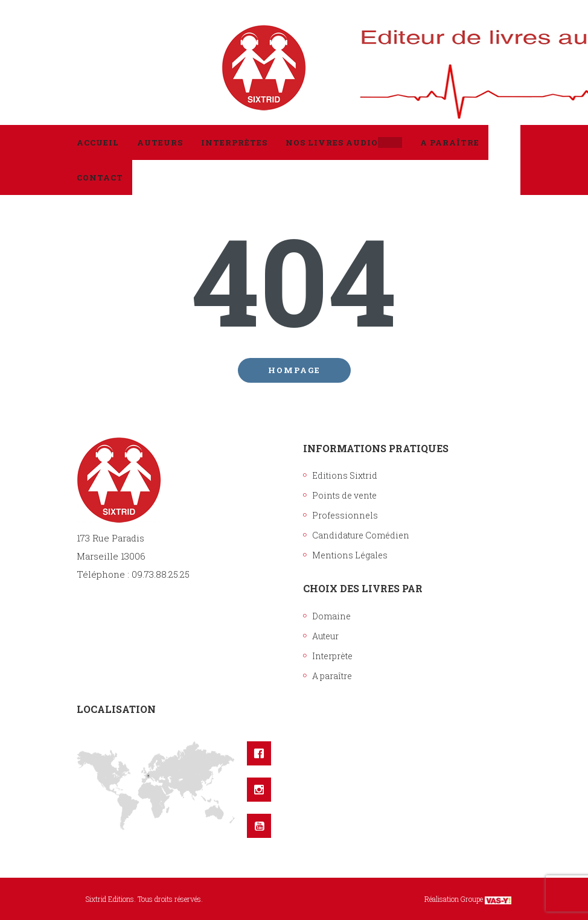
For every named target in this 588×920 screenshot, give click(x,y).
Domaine (331, 616)
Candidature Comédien (361, 535)
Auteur (325, 636)
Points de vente (344, 495)
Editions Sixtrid (345, 475)
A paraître (332, 676)
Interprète (332, 656)
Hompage (294, 370)
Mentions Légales (350, 555)
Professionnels (345, 515)
